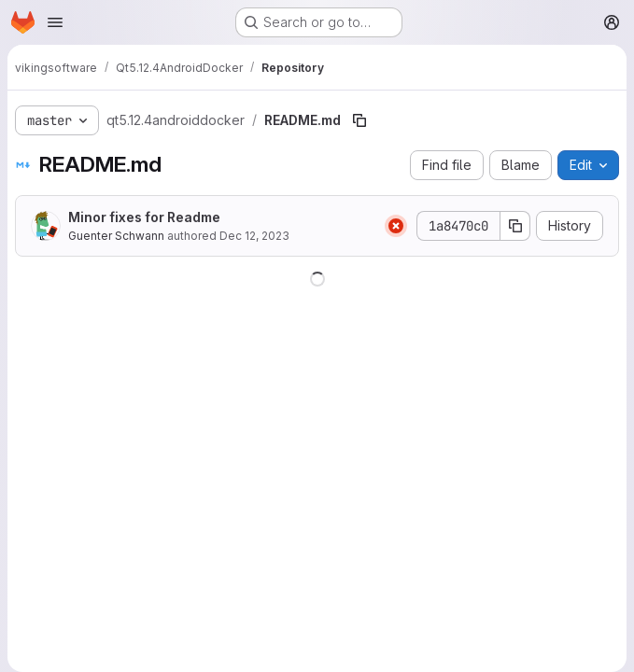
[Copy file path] (359, 120)
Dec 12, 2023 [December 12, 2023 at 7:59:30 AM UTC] (254, 236)
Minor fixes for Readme (144, 217)
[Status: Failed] (396, 226)
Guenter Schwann (116, 236)
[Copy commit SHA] (515, 226)
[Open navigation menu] (55, 22)
